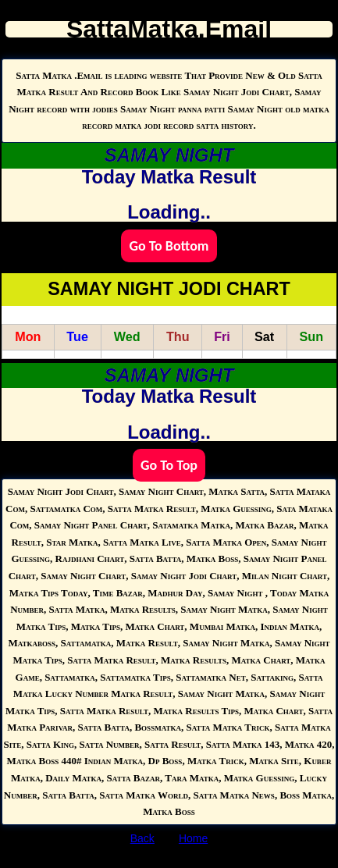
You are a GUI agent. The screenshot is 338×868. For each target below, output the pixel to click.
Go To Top (169, 465)
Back (142, 838)
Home (193, 838)
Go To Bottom (169, 246)
